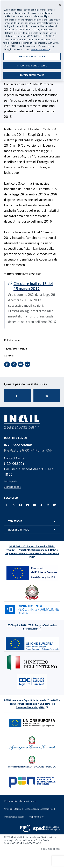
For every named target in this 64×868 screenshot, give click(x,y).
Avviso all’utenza (12, 809)
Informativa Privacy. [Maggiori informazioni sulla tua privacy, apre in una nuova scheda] (41, 48)
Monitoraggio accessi (15, 817)
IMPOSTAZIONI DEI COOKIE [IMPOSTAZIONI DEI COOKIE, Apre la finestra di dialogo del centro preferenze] (32, 55)
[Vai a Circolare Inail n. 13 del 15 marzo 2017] (32, 286)
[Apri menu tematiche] (32, 521)
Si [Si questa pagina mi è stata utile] (17, 396)
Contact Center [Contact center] (15, 458)
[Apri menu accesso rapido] (32, 530)
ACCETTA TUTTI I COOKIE (32, 74)
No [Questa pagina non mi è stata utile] (47, 396)
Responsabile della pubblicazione (20, 801)
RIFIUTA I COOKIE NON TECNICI (32, 65)
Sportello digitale (12, 487)
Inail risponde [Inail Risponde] (11, 481)
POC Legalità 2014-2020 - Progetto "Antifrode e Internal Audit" (32, 627)
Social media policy (51, 849)
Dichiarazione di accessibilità (39, 809)
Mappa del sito (36, 817)
